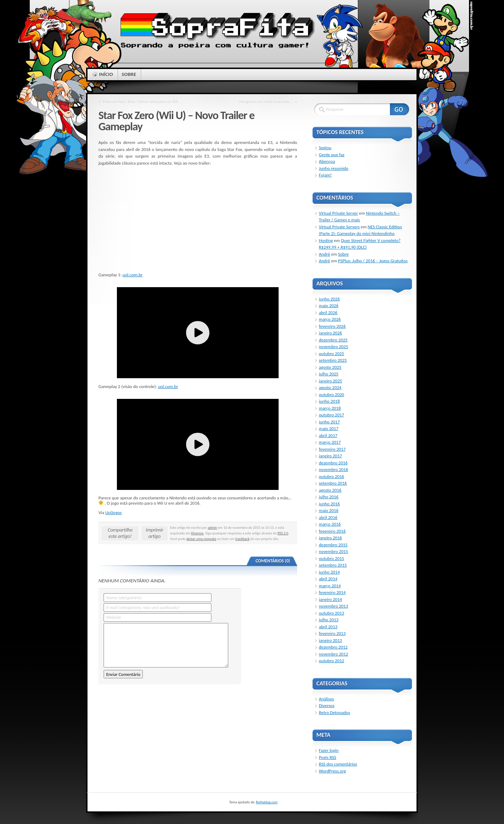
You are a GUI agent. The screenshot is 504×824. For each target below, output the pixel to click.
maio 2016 (329, 510)
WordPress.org (332, 771)
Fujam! (325, 175)
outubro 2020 (331, 394)
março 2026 (330, 319)
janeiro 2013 (330, 640)
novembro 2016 (334, 469)
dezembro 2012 (333, 647)
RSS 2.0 (283, 533)
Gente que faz (332, 155)
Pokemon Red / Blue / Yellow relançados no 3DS (141, 102)
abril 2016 (328, 517)
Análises (326, 699)
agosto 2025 (330, 367)
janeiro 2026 (330, 333)
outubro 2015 (331, 558)
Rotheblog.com (267, 802)
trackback (242, 539)
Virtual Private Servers (339, 227)
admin (213, 528)
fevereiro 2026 (332, 326)
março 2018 (330, 408)
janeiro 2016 (330, 538)
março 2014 (330, 586)
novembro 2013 (334, 606)
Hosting (326, 240)
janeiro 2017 (330, 456)
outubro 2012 (331, 661)
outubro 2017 (331, 415)
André (324, 254)
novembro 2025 (334, 347)
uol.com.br (132, 275)
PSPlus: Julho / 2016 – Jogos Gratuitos (373, 261)
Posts (327, 757)
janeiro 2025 (330, 381)
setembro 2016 (333, 483)
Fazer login (329, 750)
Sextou (325, 148)
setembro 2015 (333, 565)
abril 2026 (328, 313)
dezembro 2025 (333, 340)
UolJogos (114, 513)
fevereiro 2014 (332, 592)
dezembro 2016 (333, 463)
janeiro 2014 (330, 599)
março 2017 (330, 442)
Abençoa (327, 161)
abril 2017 (328, 435)
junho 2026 (329, 299)
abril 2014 (328, 579)
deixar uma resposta (201, 539)
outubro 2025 (331, 354)
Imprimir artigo (155, 533)
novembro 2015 (334, 551)
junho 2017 (329, 422)
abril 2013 (328, 627)
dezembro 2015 (333, 545)
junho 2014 (329, 572)
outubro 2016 (331, 476)
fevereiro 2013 (332, 633)
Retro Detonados (334, 712)
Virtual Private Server (338, 213)
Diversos (197, 533)
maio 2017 (329, 428)
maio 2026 (329, 306)
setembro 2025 (333, 360)
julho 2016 (329, 497)
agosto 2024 (330, 387)
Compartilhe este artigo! (120, 533)
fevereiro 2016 (332, 531)
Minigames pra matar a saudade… (266, 102)
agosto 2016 (330, 490)
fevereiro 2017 (332, 449)
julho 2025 (329, 374)
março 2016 (330, 524)
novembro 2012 (334, 654)
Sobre (344, 254)
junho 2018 (329, 401)
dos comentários (338, 764)
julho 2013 (329, 620)
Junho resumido (334, 168)
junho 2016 (329, 504)
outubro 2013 (331, 613)
